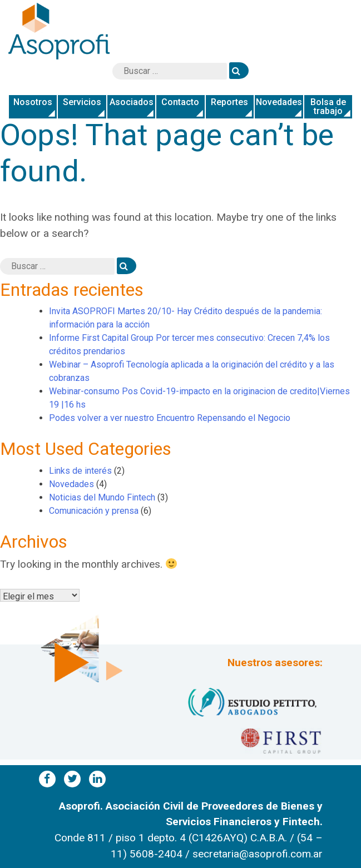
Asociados (132, 102)
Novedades (279, 102)
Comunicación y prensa (94, 511)
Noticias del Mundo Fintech (102, 497)
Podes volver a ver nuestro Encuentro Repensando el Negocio (170, 418)
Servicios (82, 102)
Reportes (229, 102)
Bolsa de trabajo (328, 107)
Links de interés (80, 471)
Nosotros (33, 102)
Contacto (180, 102)
